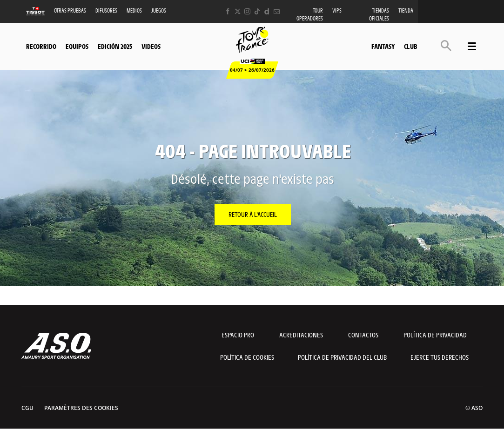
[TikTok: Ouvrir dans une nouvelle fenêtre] (257, 11)
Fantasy (383, 46)
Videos (151, 46)
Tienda (406, 10)
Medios (134, 10)
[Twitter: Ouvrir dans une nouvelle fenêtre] (238, 11)
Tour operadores (310, 14)
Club (410, 46)
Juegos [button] (159, 10)
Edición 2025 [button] (115, 46)
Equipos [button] (77, 46)
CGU (27, 408)
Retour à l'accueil (253, 214)
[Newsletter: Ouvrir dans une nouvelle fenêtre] (277, 11)
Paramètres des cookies (81, 408)
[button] (446, 45)
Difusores (106, 10)
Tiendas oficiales (379, 14)
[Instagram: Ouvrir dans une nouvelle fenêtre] (247, 11)
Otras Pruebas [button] (70, 10)
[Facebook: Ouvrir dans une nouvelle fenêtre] (228, 11)
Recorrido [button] (41, 46)
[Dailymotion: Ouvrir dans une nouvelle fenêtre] (267, 11)
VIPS (337, 10)
